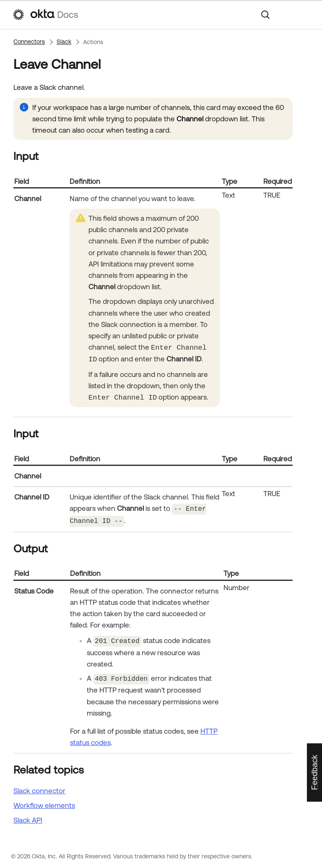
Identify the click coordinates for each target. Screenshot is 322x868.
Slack (64, 42)
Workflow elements (44, 803)
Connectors (29, 42)
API (28, 818)
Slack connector (39, 788)
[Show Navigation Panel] (306, 15)
